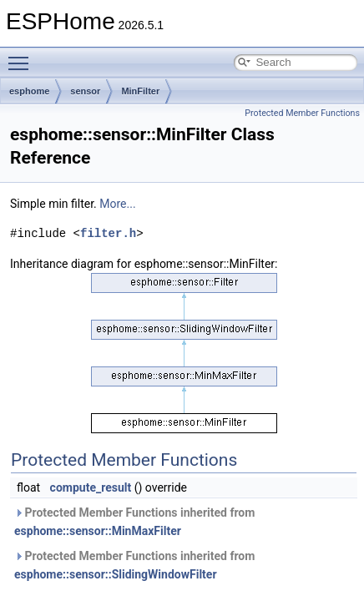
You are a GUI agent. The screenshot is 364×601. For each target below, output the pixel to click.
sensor (85, 91)
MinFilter (140, 91)
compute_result (91, 487)
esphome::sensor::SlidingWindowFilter (116, 574)
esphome (29, 91)
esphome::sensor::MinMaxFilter (98, 531)
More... (117, 204)
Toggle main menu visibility (23, 56)
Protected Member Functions (302, 113)
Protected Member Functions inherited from (134, 522)
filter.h (108, 233)
